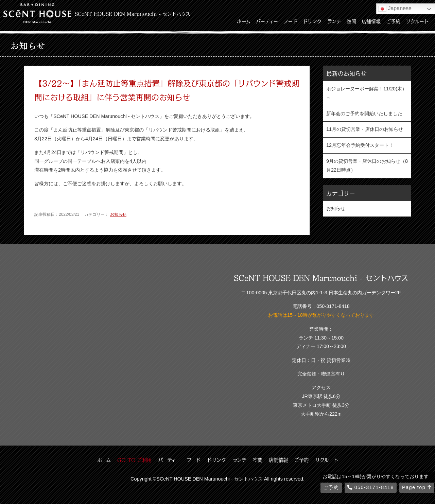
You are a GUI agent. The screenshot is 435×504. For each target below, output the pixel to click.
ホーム (244, 21)
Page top (417, 487)
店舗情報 (371, 21)
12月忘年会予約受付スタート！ (360, 145)
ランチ (334, 21)
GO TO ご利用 (134, 460)
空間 (351, 21)
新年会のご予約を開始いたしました (364, 114)
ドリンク (312, 21)
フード (290, 21)
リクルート (417, 21)
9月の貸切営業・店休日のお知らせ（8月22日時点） (367, 166)
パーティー (267, 21)
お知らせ (118, 214)
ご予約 (393, 21)
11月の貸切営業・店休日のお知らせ (365, 129)
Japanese (395, 9)
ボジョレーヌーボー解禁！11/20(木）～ (367, 93)
